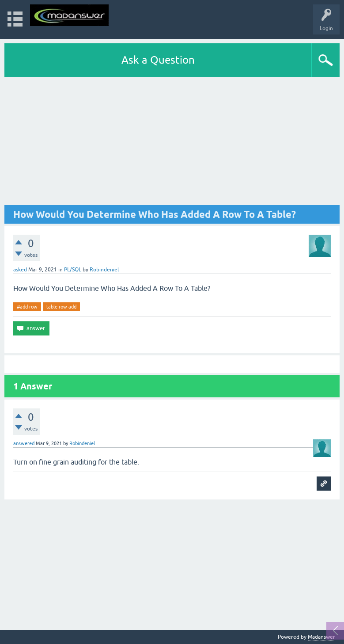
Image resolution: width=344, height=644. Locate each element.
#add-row (27, 307)
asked (20, 270)
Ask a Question (158, 60)
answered (24, 443)
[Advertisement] (172, 143)
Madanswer (321, 637)
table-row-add (61, 307)
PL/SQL (73, 270)
